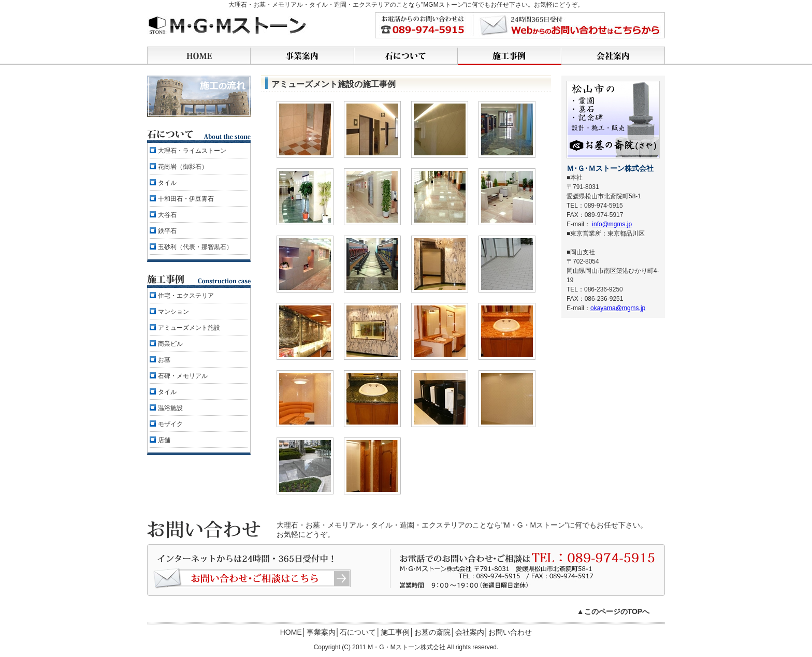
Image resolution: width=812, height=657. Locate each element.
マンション (173, 312)
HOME (291, 632)
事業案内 (321, 632)
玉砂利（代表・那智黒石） (195, 247)
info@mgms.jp (612, 224)
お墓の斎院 (432, 632)
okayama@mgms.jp (618, 308)
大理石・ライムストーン (192, 151)
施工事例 (395, 632)
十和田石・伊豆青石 (186, 199)
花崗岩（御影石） (183, 167)
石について (358, 632)
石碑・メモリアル (183, 376)
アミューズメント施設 (189, 328)
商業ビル (170, 344)
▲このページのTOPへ (613, 611)
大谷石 (167, 215)
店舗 (164, 440)
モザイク (170, 424)
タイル (167, 183)
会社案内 (470, 632)
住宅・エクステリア (186, 296)
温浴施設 (170, 408)
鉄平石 (167, 231)
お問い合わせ (510, 632)
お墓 (164, 360)
